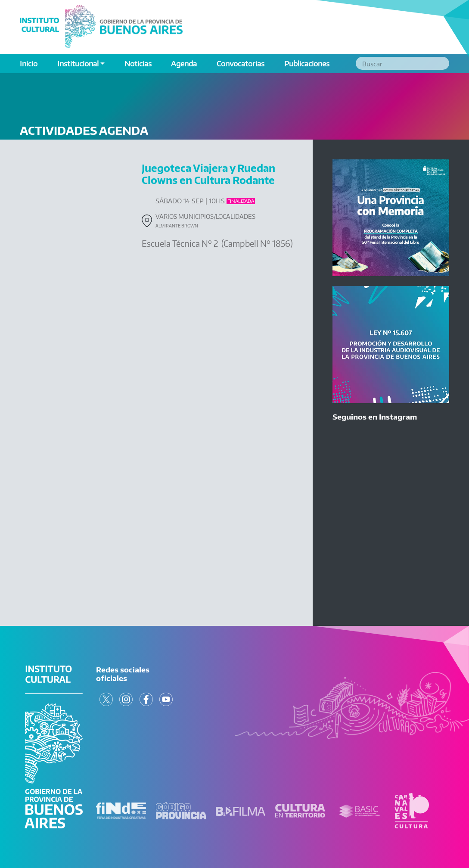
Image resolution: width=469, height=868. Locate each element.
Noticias (138, 64)
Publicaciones (307, 64)
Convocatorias (241, 64)
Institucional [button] (78, 64)
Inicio (29, 64)
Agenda (184, 64)
